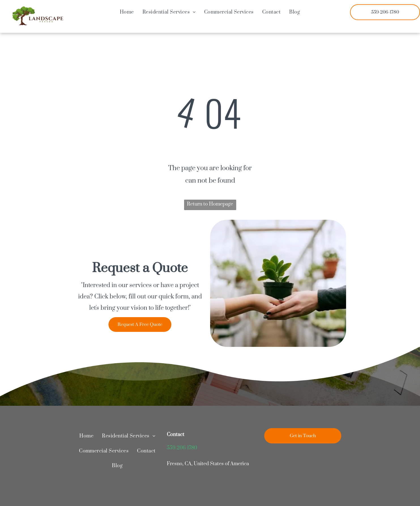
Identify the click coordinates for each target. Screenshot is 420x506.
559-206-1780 (182, 448)
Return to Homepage (210, 204)
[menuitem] (127, 12)
